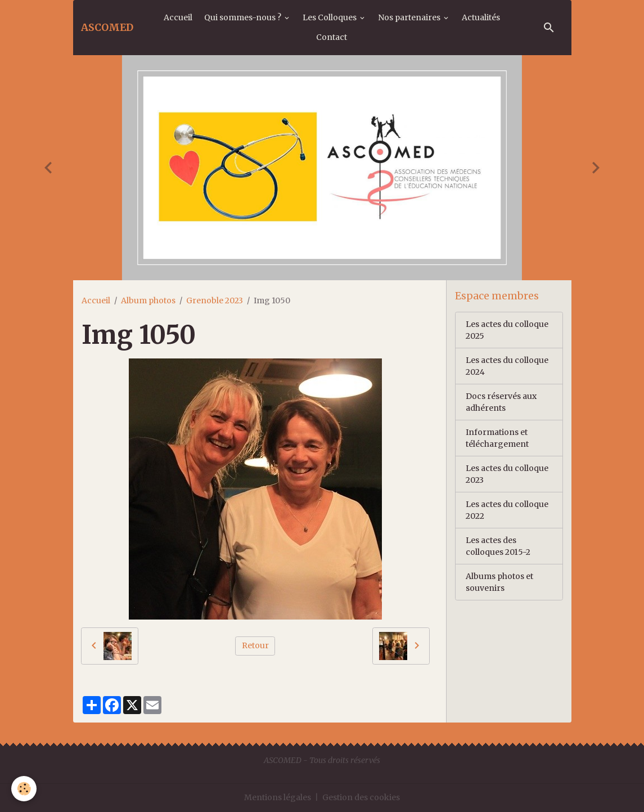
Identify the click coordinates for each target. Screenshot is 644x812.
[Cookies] (24, 789)
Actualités (481, 17)
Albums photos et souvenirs (499, 582)
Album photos (148, 300)
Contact (332, 37)
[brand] (107, 28)
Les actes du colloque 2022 (507, 510)
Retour (255, 645)
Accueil (178, 17)
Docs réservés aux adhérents (501, 402)
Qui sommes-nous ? (244, 17)
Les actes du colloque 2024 (507, 366)
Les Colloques (330, 17)
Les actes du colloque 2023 (507, 474)
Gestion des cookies (361, 797)
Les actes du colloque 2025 (507, 330)
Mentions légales (278, 797)
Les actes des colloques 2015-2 (498, 546)
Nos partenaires (410, 17)
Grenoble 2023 (215, 300)
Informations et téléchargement (497, 438)
